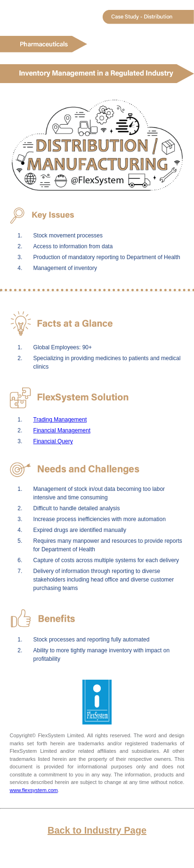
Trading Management (60, 420)
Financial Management (62, 430)
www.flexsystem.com (34, 790)
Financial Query (53, 441)
